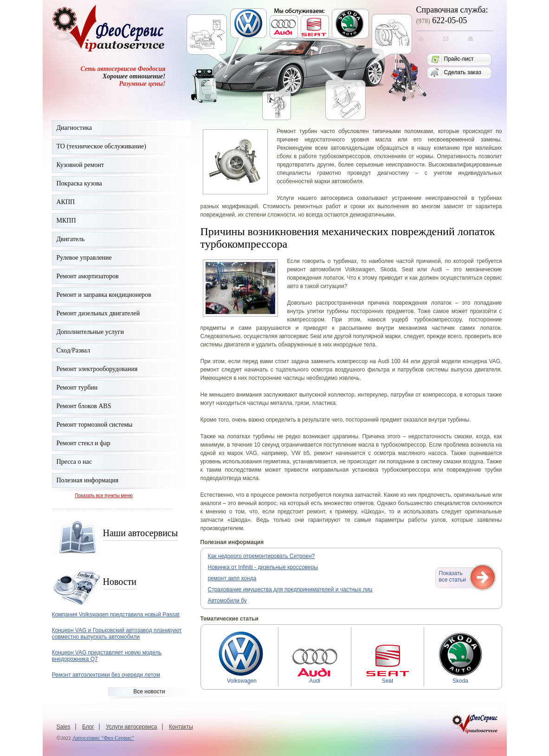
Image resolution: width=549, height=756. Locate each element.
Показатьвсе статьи (452, 577)
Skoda (460, 678)
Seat (388, 678)
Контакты (181, 727)
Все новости (149, 692)
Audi (315, 678)
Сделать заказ (463, 72)
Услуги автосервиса (131, 727)
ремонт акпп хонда (232, 578)
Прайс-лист (459, 59)
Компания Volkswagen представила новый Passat (116, 615)
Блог (88, 727)
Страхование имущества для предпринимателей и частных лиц (290, 589)
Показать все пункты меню (104, 496)
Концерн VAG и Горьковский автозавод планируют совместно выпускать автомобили (117, 634)
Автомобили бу (227, 601)
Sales (64, 727)
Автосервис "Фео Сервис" (103, 738)
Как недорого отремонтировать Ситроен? (262, 556)
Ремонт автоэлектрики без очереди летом (106, 675)
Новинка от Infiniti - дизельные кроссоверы (263, 567)
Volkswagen (242, 678)
